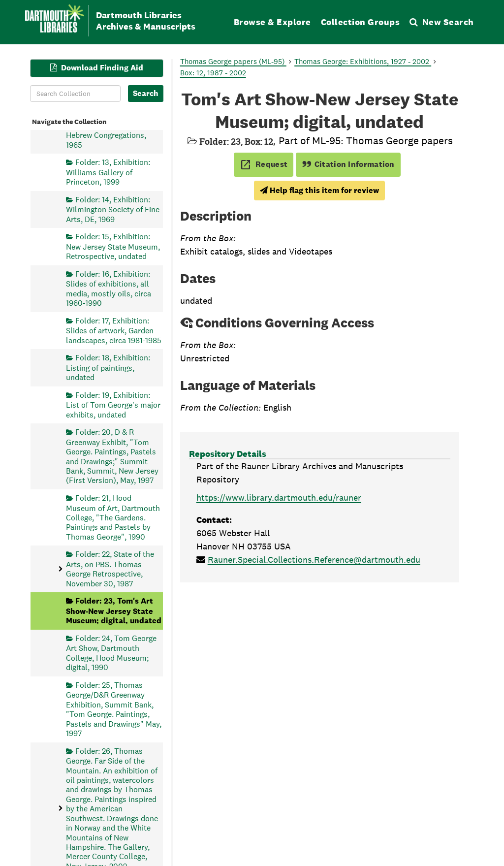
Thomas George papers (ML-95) (233, 61)
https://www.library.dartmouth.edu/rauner (279, 497)
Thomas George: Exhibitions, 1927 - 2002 (363, 61)
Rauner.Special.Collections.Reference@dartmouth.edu (314, 560)
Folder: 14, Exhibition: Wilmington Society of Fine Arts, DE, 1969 (113, 209)
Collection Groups (361, 22)
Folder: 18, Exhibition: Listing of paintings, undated (108, 368)
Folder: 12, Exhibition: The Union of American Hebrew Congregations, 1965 (108, 130)
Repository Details (228, 454)
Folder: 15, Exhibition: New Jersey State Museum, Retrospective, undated (113, 246)
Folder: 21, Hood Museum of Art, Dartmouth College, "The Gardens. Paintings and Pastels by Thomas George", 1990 (113, 517)
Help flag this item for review (319, 190)
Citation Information (348, 164)
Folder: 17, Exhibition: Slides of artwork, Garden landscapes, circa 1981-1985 (114, 330)
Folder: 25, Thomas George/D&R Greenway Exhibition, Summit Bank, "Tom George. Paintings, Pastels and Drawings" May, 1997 (114, 709)
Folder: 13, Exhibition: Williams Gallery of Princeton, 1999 (108, 172)
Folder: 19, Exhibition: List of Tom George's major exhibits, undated (113, 404)
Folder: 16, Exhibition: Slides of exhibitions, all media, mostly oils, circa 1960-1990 (109, 288)
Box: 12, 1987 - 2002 (213, 73)
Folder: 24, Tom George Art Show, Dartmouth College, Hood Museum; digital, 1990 (111, 652)
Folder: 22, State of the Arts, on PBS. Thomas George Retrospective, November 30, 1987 (110, 569)
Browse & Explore (272, 22)
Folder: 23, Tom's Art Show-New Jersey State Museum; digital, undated (114, 611)
